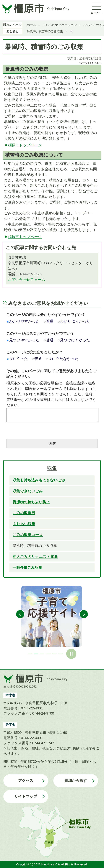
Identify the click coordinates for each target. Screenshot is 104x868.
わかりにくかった (74, 321)
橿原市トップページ (25, 145)
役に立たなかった (62, 359)
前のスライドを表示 (20, 614)
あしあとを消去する (72, 31)
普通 (49, 321)
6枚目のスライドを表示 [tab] (60, 654)
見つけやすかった (23, 340)
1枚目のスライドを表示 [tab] (30, 654)
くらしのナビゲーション (60, 25)
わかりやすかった (23, 321)
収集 (52, 468)
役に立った (17, 359)
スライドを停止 (71, 654)
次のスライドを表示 (84, 614)
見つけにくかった (74, 340)
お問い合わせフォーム (26, 280)
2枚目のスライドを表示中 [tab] (36, 654)
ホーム (31, 25)
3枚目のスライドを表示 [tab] (42, 654)
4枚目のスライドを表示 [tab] (48, 654)
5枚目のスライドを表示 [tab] (54, 654)
